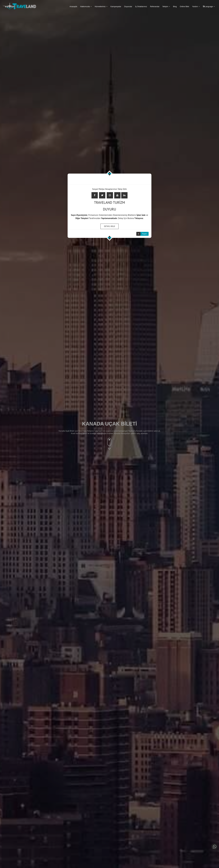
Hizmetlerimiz (100, 6)
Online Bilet (184, 6)
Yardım (195, 6)
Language (208, 6)
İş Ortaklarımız (141, 6)
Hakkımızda (85, 6)
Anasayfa (73, 6)
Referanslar (155, 6)
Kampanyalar (116, 6)
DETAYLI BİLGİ (110, 226)
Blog (175, 6)
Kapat (144, 233)
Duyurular (128, 6)
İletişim (165, 6)
